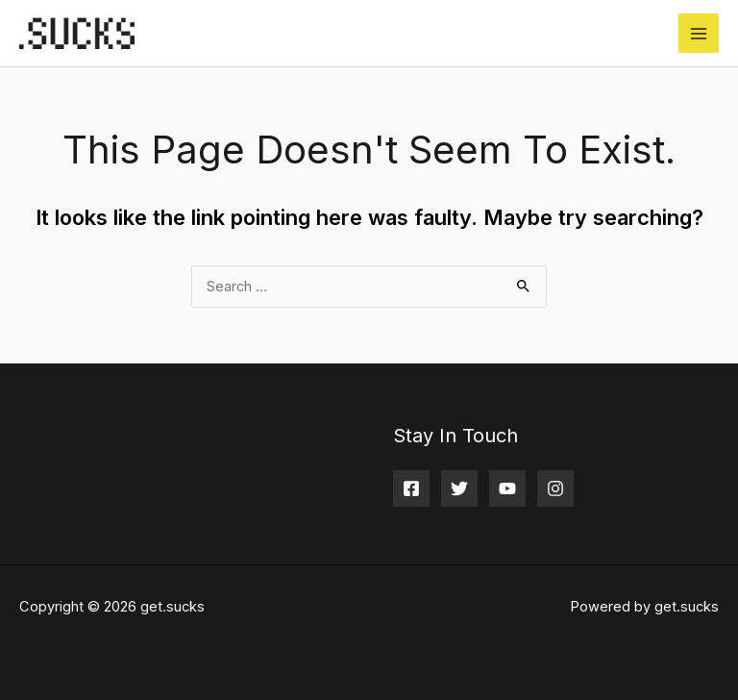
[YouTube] (507, 488)
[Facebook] (411, 488)
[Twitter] (459, 488)
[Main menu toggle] (699, 34)
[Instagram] (555, 488)
